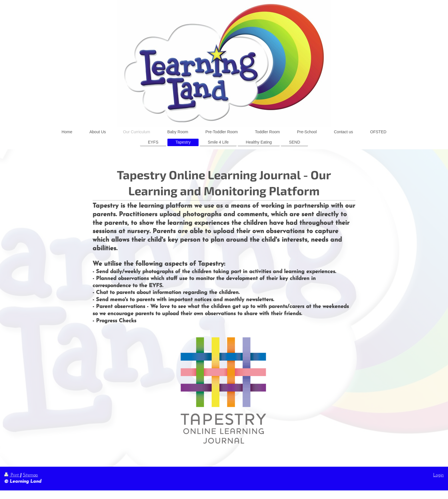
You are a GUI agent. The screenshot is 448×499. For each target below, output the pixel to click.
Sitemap (30, 475)
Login (438, 475)
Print (12, 475)
